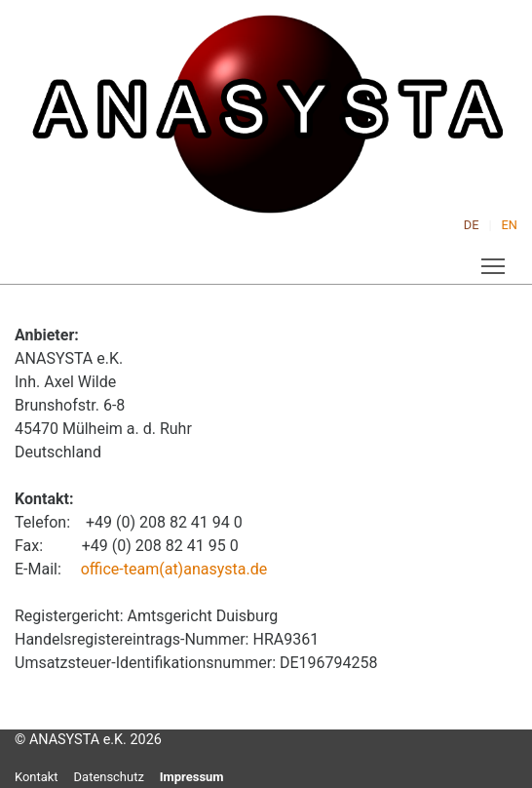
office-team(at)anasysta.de (174, 569)
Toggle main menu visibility (494, 262)
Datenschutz (109, 777)
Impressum (192, 777)
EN (510, 225)
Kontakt (37, 777)
